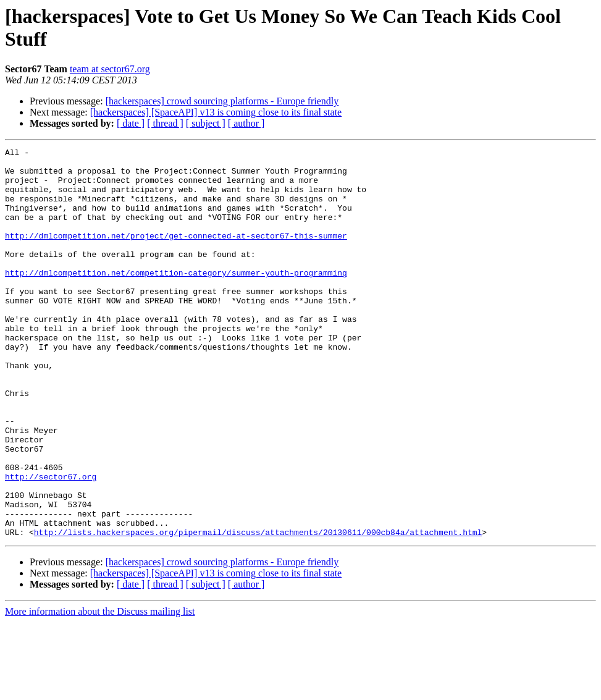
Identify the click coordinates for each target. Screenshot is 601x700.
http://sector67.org (51, 543)
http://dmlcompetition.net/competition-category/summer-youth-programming (176, 298)
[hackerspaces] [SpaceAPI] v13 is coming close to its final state (216, 112)
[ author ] (246, 123)
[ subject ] (206, 123)
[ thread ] (165, 123)
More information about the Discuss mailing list (100, 689)
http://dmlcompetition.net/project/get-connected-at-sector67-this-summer (176, 254)
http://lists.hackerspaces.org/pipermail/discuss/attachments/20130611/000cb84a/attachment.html (258, 610)
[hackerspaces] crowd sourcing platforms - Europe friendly (222, 101)
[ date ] (131, 123)
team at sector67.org (110, 69)
